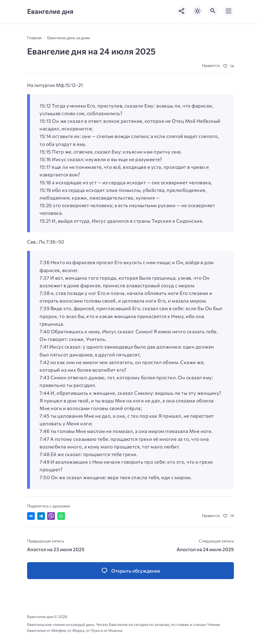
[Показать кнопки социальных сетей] (182, 11)
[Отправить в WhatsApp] (61, 516)
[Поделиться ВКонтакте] (31, 516)
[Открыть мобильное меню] (229, 11)
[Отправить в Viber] (51, 516)
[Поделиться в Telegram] (41, 516)
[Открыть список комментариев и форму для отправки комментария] (130, 571)
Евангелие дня (50, 11)
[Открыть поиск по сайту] (213, 11)
